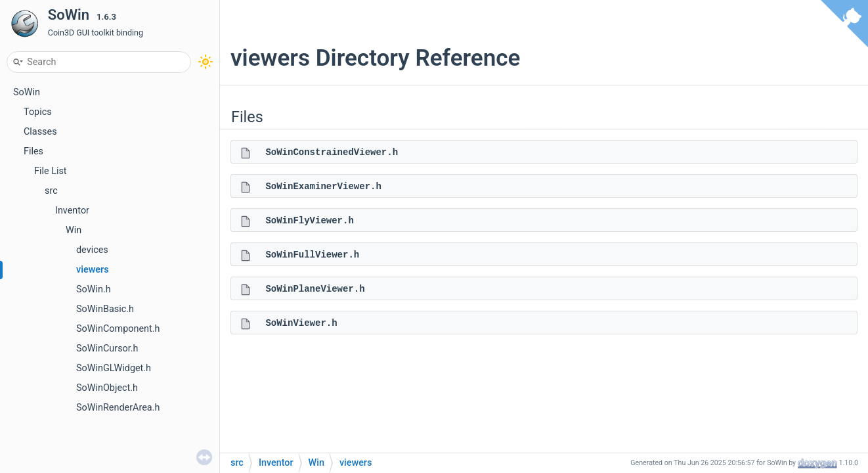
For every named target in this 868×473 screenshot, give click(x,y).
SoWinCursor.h (107, 349)
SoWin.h (94, 289)
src (51, 191)
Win (74, 230)
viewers (93, 270)
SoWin (27, 92)
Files (33, 151)
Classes (40, 132)
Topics (38, 112)
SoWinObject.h (107, 388)
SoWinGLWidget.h (114, 368)
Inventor (72, 211)
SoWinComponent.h (118, 329)
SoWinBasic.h (105, 309)
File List (51, 171)
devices (92, 250)
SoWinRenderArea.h (118, 408)
